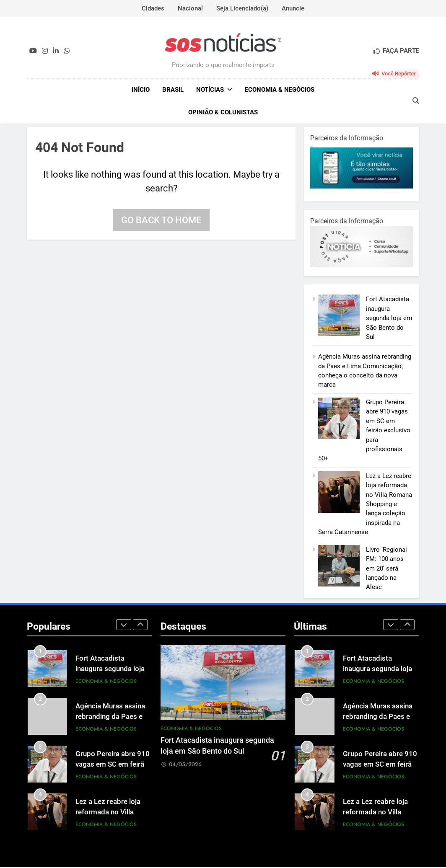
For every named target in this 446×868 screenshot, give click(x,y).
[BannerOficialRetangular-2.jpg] (362, 266)
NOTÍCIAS (210, 90)
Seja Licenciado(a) (242, 8)
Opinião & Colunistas (223, 112)
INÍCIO (141, 90)
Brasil (173, 90)
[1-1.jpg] (362, 187)
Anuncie (293, 8)
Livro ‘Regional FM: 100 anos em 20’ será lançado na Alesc (386, 569)
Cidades (153, 8)
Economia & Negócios (280, 90)
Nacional (190, 8)
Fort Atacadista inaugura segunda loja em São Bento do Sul (389, 319)
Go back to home (161, 221)
